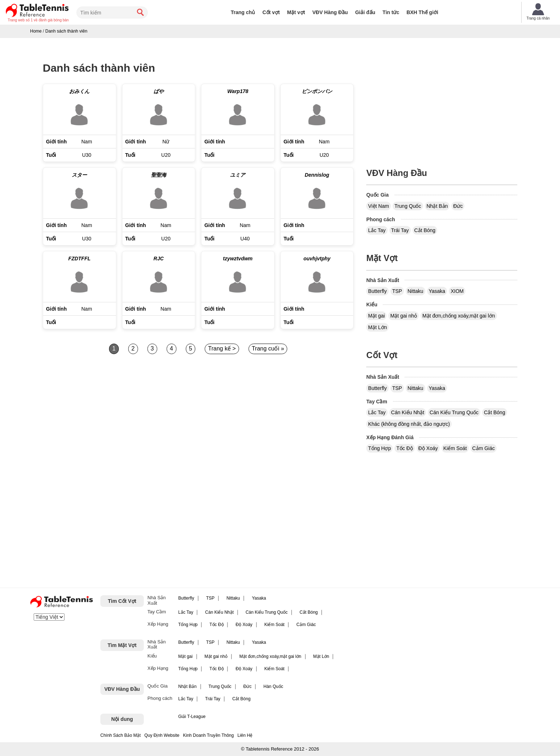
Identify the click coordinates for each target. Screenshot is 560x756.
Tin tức (391, 12)
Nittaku (415, 291)
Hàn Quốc (273, 686)
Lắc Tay (377, 230)
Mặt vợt (296, 12)
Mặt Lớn (377, 327)
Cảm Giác (484, 448)
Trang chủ (243, 12)
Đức (458, 206)
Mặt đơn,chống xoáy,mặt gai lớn (459, 316)
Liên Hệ (245, 735)
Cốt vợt (271, 12)
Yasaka (437, 291)
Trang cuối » (268, 348)
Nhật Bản (437, 206)
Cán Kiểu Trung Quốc (454, 412)
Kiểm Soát (455, 448)
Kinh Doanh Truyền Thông (208, 735)
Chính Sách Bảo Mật (120, 735)
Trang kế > (222, 348)
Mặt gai (376, 316)
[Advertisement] (105, 427)
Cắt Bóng (425, 230)
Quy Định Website (162, 735)
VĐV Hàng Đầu (330, 12)
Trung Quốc (408, 206)
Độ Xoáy (428, 448)
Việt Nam (379, 206)
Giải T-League (192, 717)
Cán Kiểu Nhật (408, 412)
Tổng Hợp (379, 448)
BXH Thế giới (422, 12)
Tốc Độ (405, 448)
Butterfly (377, 291)
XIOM (457, 291)
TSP (397, 291)
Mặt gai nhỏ (404, 316)
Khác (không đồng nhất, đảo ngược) (409, 424)
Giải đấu (365, 12)
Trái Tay (400, 230)
